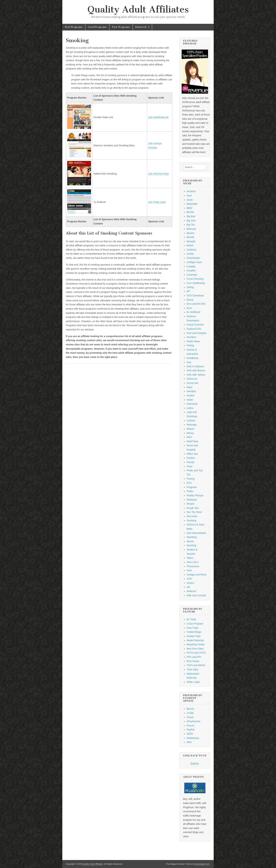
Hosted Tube (194, 636)
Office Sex (192, 454)
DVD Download (195, 296)
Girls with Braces (196, 370)
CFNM (190, 254)
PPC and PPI (194, 657)
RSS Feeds (193, 661)
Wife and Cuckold (196, 595)
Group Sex (192, 383)
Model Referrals (195, 640)
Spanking (192, 537)
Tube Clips (192, 669)
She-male (192, 516)
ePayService (194, 721)
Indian (190, 400)
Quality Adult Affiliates (138, 9)
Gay (189, 362)
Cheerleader (193, 258)
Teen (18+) (192, 562)
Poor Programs (121, 27)
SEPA (190, 734)
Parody (190, 462)
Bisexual (191, 229)
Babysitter (192, 204)
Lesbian (191, 421)
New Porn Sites (195, 649)
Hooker (191, 395)
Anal (189, 196)
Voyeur (190, 583)
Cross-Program (195, 624)
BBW (189, 208)
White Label (193, 682)
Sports (190, 541)
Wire (189, 742)
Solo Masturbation (197, 533)
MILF (189, 437)
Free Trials (192, 628)
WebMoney (193, 738)
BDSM (190, 212)
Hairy (189, 387)
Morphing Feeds (195, 644)
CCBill (190, 713)
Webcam (191, 591)
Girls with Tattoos (196, 375)
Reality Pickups (195, 495)
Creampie (192, 275)
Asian (190, 200)
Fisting (190, 345)
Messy (190, 433)
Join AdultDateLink (158, 117)
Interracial (192, 404)
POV (189, 483)
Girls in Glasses (195, 366)
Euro (189, 308)
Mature (190, 429)
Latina (190, 408)
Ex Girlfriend (193, 312)
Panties (191, 458)
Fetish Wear (193, 341)
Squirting (191, 545)
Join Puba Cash (157, 202)
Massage (192, 425)
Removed (141, 27)
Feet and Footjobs (197, 333)
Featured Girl (194, 329)
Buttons (195, 763)
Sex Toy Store (194, 512)
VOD (189, 579)
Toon (189, 570)
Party (189, 466)
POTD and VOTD (196, 653)
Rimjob (190, 504)
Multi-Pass (192, 441)
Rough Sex (193, 508)
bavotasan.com (203, 864)
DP (188, 291)
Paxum (190, 726)
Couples (191, 270)
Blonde (190, 237)
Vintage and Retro (197, 575)
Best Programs (74, 27)
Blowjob (191, 241)
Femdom (191, 337)
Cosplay (191, 266)
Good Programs (97, 27)
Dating (190, 287)
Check (190, 717)
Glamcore (192, 379)
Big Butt (191, 216)
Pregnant (192, 487)
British (190, 245)
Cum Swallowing (196, 283)
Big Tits (191, 225)
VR (188, 587)
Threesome (193, 566)
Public (190, 491)
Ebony (190, 300)
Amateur (191, 191)
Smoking (191, 520)
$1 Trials (191, 619)
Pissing (191, 479)
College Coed (194, 262)
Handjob (191, 391)
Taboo (190, 558)
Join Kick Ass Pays (159, 174)
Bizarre (190, 233)
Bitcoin (190, 709)
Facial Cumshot (195, 325)
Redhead (192, 500)
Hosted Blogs (194, 632)
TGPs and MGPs (196, 665)
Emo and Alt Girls (196, 304)
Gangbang (192, 358)
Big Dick (191, 221)
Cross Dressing (195, 279)
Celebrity (191, 250)
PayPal (190, 730)
